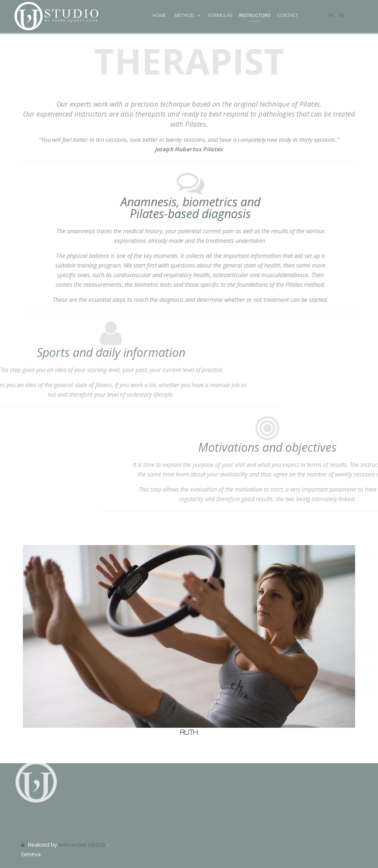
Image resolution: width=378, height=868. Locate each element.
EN (341, 15)
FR (332, 15)
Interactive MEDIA (82, 844)
